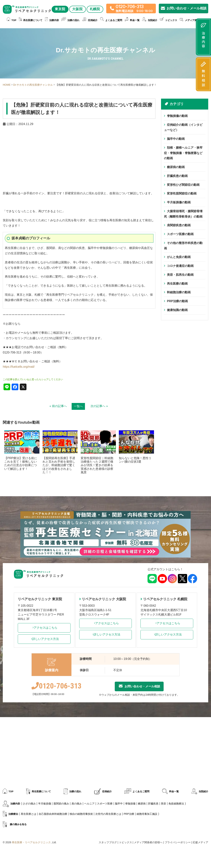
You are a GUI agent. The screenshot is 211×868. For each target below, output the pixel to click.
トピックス (169, 20)
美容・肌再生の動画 (180, 275)
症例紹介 (90, 20)
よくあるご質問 (111, 20)
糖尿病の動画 (176, 167)
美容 (163, 804)
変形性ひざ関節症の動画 (183, 185)
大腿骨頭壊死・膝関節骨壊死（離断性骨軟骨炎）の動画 (183, 214)
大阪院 (78, 9)
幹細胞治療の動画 (179, 292)
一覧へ (78, 406)
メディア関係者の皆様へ (148, 842)
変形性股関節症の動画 (182, 194)
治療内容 (52, 20)
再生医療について (31, 20)
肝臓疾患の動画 (177, 176)
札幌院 (95, 9)
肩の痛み (77, 804)
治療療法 (10, 814)
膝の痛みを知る (15, 825)
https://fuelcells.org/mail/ (19, 367)
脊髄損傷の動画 (177, 116)
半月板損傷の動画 (179, 203)
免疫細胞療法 (176, 804)
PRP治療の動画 (177, 301)
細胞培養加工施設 (147, 814)
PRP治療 (129, 814)
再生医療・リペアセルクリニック (31, 842)
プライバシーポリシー (178, 842)
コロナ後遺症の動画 (180, 266)
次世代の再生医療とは (108, 814)
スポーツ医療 (105, 804)
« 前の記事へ (58, 406)
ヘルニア (89, 804)
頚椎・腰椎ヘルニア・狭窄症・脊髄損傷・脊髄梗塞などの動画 (183, 153)
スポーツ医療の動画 (180, 234)
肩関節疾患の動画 (179, 225)
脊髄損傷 (130, 804)
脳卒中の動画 (176, 139)
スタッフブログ (108, 842)
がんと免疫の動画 (179, 257)
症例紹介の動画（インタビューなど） (183, 127)
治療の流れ (70, 20)
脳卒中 (119, 804)
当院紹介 (150, 20)
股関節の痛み (61, 804)
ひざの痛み (29, 804)
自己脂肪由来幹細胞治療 (53, 814)
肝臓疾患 (153, 804)
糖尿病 (142, 804)
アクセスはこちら (44, 628)
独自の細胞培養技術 (81, 814)
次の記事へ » (99, 406)
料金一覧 (132, 20)
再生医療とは (29, 814)
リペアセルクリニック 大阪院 (103, 599)
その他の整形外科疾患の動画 (183, 246)
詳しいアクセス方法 (44, 639)
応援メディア (200, 842)
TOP (12, 20)
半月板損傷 (45, 804)
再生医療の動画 (177, 284)
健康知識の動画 (177, 310)
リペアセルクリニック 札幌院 (164, 599)
